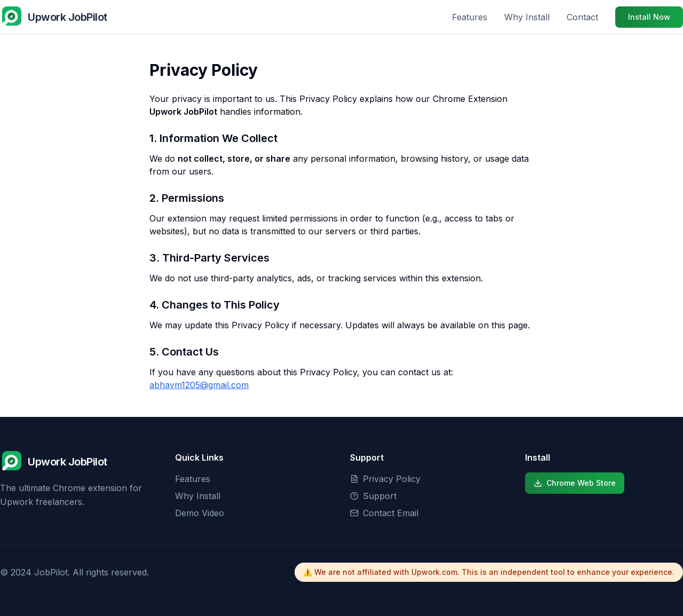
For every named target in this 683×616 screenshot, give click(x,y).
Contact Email (384, 513)
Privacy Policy (385, 479)
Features (470, 17)
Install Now (649, 17)
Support (373, 496)
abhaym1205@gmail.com (199, 385)
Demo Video (200, 513)
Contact (582, 17)
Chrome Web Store (575, 483)
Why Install (527, 17)
